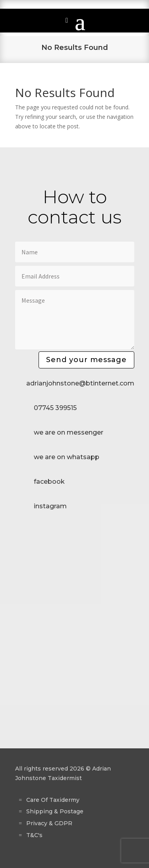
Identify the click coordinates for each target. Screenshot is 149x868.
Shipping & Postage (55, 811)
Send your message (86, 360)
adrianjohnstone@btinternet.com (80, 383)
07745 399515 (55, 408)
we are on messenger (69, 432)
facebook (49, 482)
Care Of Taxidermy (53, 800)
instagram (50, 506)
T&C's (34, 835)
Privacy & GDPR (49, 823)
